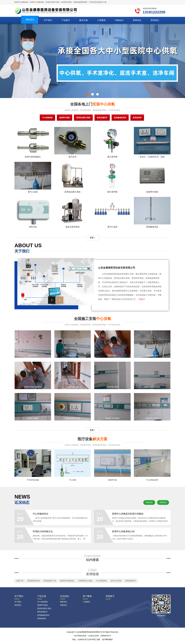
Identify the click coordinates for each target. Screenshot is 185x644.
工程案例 (101, 20)
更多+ (92, 238)
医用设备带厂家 (50, 581)
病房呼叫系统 (65, 118)
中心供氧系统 (47, 118)
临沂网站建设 (107, 640)
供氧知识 (119, 20)
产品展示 (66, 20)
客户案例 (87, 596)
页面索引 (110, 596)
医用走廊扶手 (102, 118)
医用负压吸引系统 (83, 118)
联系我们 (155, 20)
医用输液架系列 (120, 118)
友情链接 (92, 574)
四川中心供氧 (116, 581)
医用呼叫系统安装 (67, 581)
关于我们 (48, 20)
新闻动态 (137, 20)
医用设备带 (137, 118)
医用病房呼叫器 (34, 581)
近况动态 (65, 596)
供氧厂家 (20, 581)
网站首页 (30, 20)
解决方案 (84, 20)
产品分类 (42, 596)
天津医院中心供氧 (85, 581)
